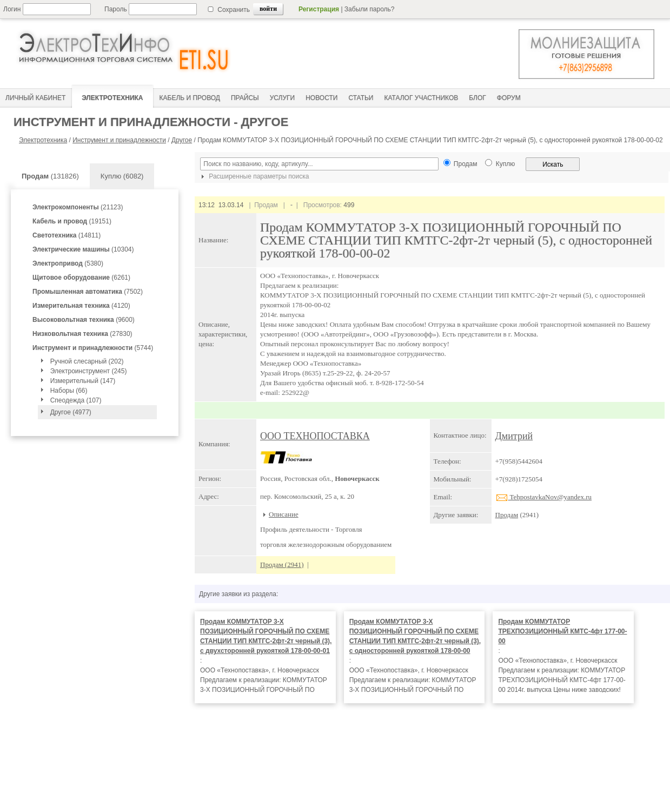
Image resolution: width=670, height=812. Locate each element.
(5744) (93, 348)
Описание (284, 514)
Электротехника (43, 140)
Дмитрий (514, 436)
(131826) (50, 176)
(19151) (72, 221)
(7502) (88, 292)
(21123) (78, 207)
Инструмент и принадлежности (119, 140)
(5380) (68, 263)
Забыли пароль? (370, 9)
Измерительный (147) (83, 381)
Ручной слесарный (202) (87, 361)
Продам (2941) (282, 565)
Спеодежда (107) (76, 400)
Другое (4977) (71, 412)
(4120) (81, 306)
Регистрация (319, 9)
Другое (182, 140)
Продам (507, 515)
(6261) (81, 278)
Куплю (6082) (122, 176)
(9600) (84, 320)
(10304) (83, 249)
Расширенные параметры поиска (254, 176)
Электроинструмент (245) (89, 371)
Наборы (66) (69, 391)
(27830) (82, 334)
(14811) (67, 235)
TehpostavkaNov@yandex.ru (544, 497)
